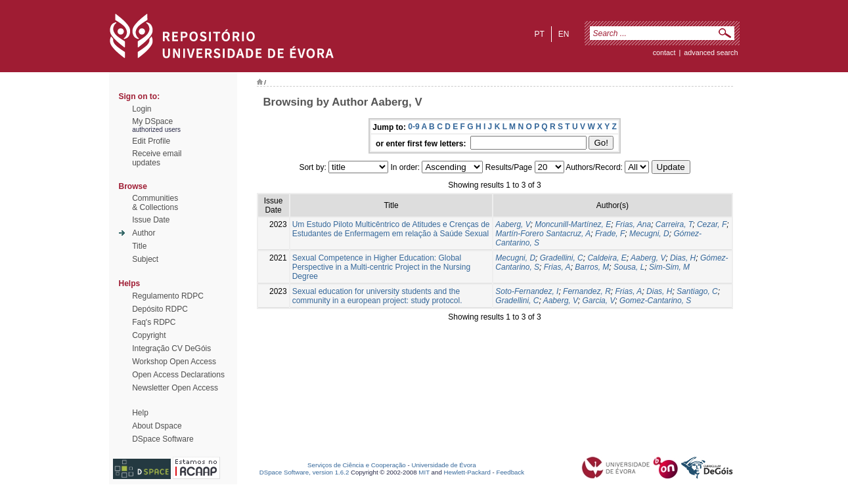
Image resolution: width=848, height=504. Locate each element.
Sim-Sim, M (669, 267)
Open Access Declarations (178, 375)
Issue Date (151, 220)
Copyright (149, 335)
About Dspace (157, 426)
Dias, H (683, 258)
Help (140, 413)
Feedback (510, 472)
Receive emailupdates (157, 158)
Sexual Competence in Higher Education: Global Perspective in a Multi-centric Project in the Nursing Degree (381, 267)
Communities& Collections (155, 203)
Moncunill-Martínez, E (573, 224)
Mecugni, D (649, 234)
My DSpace (152, 121)
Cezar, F (712, 224)
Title (139, 246)
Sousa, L (629, 267)
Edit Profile (151, 141)
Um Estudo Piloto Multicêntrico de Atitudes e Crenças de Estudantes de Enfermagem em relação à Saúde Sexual (391, 229)
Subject (145, 259)
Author (144, 233)
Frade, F (610, 234)
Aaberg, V (513, 224)
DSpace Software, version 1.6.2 (304, 472)
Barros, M (592, 267)
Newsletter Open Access (175, 388)
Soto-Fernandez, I (527, 291)
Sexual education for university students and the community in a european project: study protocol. (377, 296)
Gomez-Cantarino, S (655, 301)
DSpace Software (163, 439)
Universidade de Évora (443, 465)
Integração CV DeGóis (171, 348)
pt (539, 34)
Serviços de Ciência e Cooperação (357, 465)
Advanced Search (711, 52)
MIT (424, 472)
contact (664, 52)
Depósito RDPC (160, 309)
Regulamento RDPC (168, 296)
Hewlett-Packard (467, 472)
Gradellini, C (562, 258)
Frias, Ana (633, 224)
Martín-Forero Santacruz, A (543, 234)
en (564, 34)
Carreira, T (674, 224)
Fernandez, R (587, 291)
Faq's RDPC (154, 322)
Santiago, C (697, 291)
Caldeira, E (607, 258)
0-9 (413, 127)
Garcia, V (598, 301)
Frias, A (557, 267)
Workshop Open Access (174, 362)
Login (142, 109)
